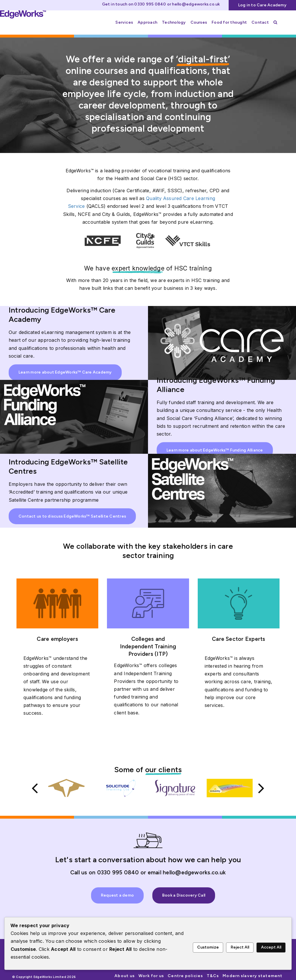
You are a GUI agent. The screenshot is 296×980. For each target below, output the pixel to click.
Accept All (271, 947)
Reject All (240, 947)
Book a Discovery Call (184, 892)
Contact (260, 22)
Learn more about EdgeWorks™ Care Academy (65, 372)
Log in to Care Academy (262, 5)
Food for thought (229, 22)
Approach (147, 22)
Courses (199, 22)
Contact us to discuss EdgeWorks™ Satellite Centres (72, 516)
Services (124, 22)
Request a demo (117, 892)
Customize (208, 947)
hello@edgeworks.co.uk (196, 4)
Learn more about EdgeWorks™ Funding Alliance (215, 450)
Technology (174, 22)
